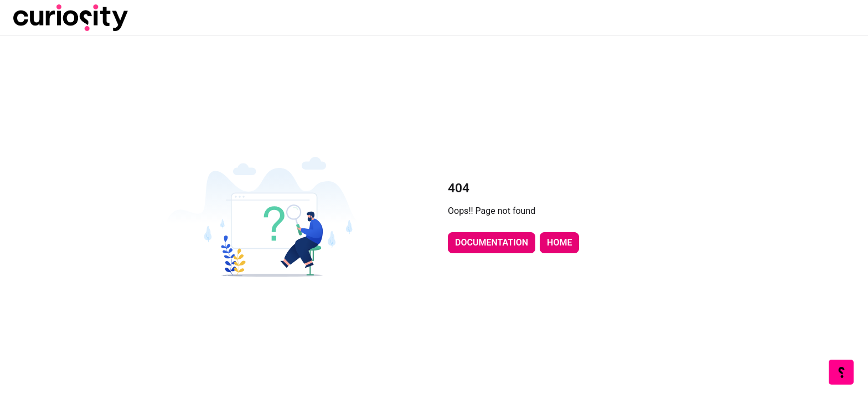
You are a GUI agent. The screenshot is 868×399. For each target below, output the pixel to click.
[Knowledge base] (842, 373)
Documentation (492, 242)
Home (559, 242)
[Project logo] (71, 18)
